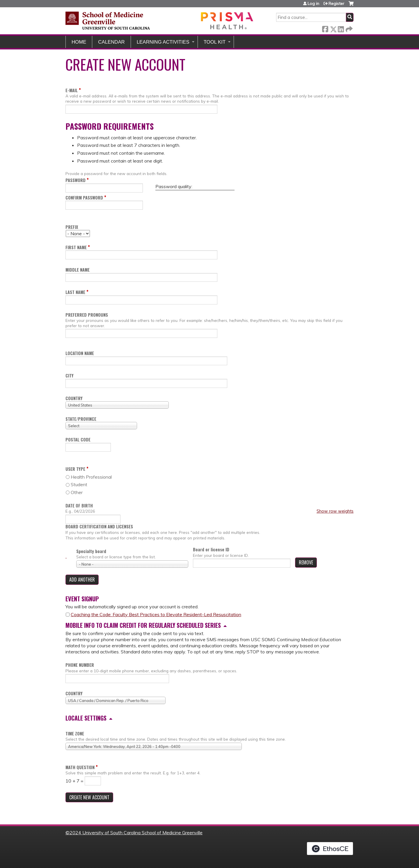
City (70, 376)
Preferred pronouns (87, 315)
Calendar (111, 42)
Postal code (78, 440)
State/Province (81, 419)
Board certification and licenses (99, 527)
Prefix (72, 227)
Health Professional (91, 477)
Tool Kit (215, 42)
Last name (75, 292)
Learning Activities (163, 42)
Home (79, 42)
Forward (349, 28)
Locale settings (86, 718)
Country (74, 398)
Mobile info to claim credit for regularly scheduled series (143, 625)
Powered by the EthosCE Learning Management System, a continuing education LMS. (330, 849)
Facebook (325, 28)
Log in (313, 3)
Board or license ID (211, 549)
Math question (80, 767)
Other (77, 492)
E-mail (72, 90)
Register (336, 3)
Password (76, 180)
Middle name (78, 270)
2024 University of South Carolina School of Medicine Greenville (136, 833)
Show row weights (335, 511)
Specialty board (91, 551)
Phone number (80, 665)
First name (76, 247)
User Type (75, 469)
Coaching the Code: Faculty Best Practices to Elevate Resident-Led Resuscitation (156, 614)
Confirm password (84, 198)
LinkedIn (341, 28)
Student (79, 484)
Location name (80, 353)
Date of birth (79, 506)
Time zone (75, 734)
